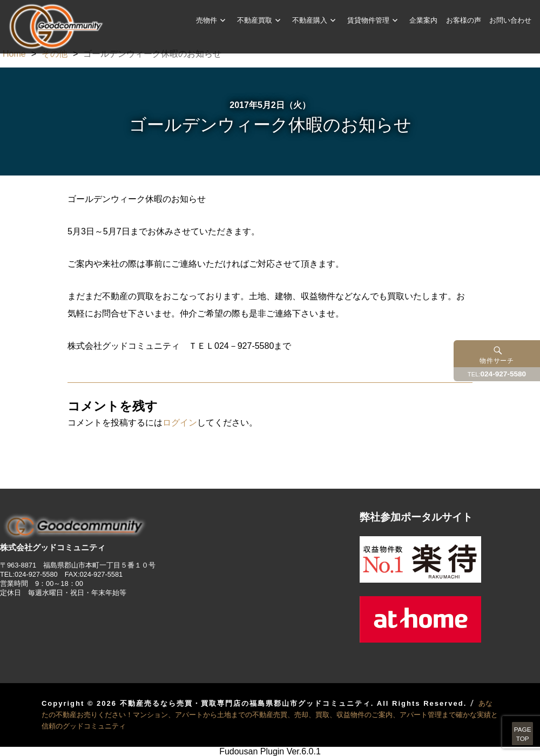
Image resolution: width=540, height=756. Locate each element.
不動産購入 (310, 20)
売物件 (207, 20)
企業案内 (423, 20)
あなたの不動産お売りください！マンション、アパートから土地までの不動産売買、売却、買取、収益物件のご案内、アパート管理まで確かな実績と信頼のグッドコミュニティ (270, 715)
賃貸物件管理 (368, 20)
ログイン (180, 423)
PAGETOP (509, 724)
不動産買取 (255, 20)
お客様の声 (464, 20)
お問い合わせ (510, 20)
